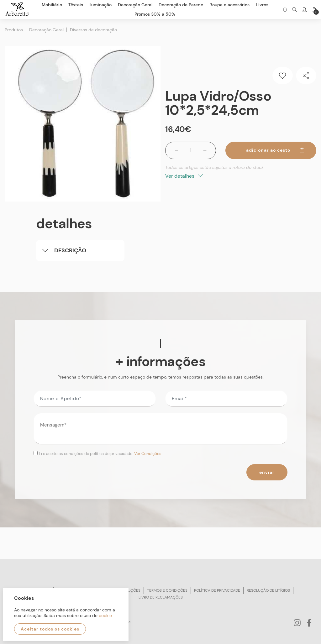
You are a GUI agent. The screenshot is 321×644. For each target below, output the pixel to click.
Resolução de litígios (268, 590)
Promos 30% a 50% (155, 14)
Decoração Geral (46, 30)
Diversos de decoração (93, 30)
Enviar (267, 472)
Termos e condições (167, 590)
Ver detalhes (184, 176)
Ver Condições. (148, 454)
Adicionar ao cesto (276, 150)
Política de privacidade (217, 590)
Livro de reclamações (161, 597)
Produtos (14, 30)
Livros (262, 5)
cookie (105, 615)
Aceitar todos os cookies (50, 629)
